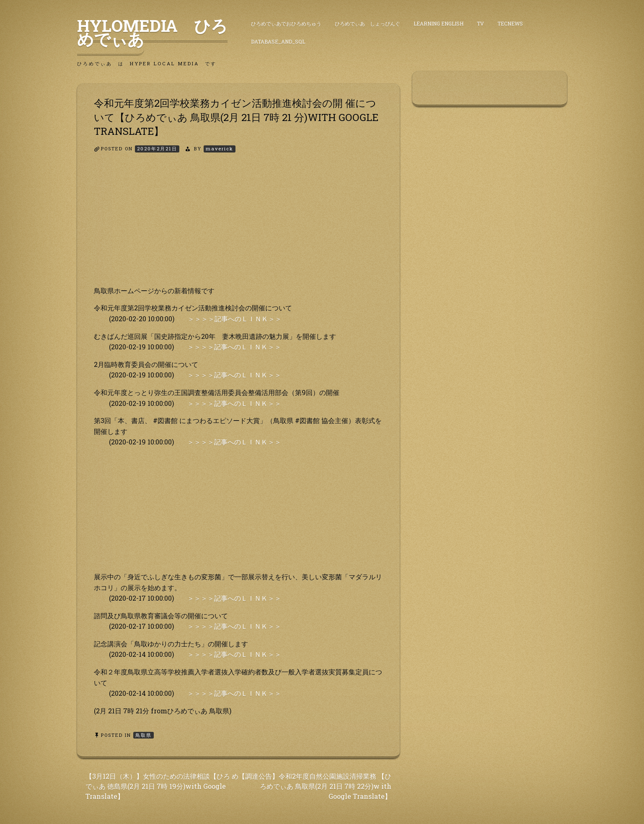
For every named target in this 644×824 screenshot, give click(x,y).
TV (480, 23)
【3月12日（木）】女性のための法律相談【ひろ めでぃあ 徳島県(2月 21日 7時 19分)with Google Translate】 (162, 786)
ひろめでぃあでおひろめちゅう (286, 23)
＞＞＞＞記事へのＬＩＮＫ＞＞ (235, 319)
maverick (220, 149)
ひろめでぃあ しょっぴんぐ (367, 23)
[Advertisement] (238, 227)
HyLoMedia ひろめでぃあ (152, 32)
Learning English (438, 23)
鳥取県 (144, 735)
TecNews (510, 23)
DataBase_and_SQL (278, 41)
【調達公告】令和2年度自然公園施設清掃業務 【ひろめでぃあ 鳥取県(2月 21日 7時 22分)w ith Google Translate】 (315, 786)
